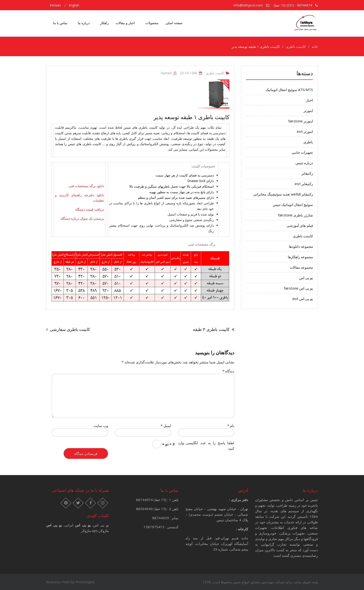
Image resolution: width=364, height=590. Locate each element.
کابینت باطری (215, 73)
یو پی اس (306, 278)
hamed (166, 73)
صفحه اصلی (174, 23)
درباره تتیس (304, 163)
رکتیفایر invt (304, 184)
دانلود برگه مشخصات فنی (86, 186)
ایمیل (166, 426)
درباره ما (84, 23)
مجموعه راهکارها (300, 257)
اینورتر (308, 111)
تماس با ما (60, 23)
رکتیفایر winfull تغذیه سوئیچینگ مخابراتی (283, 194)
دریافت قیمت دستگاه (90, 209)
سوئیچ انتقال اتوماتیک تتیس (293, 205)
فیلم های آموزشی (300, 225)
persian (55, 5)
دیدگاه (228, 371)
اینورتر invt (305, 131)
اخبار (309, 100)
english (74, 5)
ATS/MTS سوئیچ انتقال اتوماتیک (289, 90)
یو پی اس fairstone (298, 288)
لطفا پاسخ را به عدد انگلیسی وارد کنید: (206, 446)
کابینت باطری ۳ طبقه (211, 329)
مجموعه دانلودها (301, 246)
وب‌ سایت (101, 426)
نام (231, 426)
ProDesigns (85, 582)
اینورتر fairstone (301, 121)
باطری (308, 142)
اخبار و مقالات (125, 23)
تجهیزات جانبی (302, 152)
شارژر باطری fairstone (296, 215)
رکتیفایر (307, 173)
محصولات (152, 23)
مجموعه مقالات (301, 267)
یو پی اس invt (303, 299)
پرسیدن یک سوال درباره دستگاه (82, 218)
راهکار (104, 23)
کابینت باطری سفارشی (70, 329)
